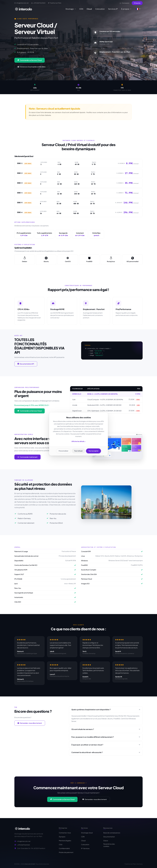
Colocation (100, 9)
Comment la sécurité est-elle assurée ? (106, 754)
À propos (126, 9)
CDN (81, 9)
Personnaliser (63, 451)
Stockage (71, 9)
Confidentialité (64, 850)
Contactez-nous (65, 835)
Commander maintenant (27, 459)
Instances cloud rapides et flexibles (32, 67)
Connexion (125, 3)
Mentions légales (65, 843)
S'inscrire (137, 3)
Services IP (113, 9)
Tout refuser (78, 451)
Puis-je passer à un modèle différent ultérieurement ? (106, 739)
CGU (61, 847)
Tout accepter (94, 451)
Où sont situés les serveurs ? (106, 731)
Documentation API (26, 366)
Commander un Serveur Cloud (30, 60)
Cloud (89, 9)
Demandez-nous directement (30, 725)
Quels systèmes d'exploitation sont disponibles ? (106, 711)
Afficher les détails (78, 441)
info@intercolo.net (24, 842)
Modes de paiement (66, 854)
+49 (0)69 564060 (24, 846)
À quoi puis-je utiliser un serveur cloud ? (106, 746)
